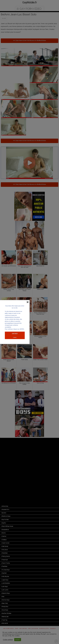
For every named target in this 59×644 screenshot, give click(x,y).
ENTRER (15, 334)
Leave (15, 337)
